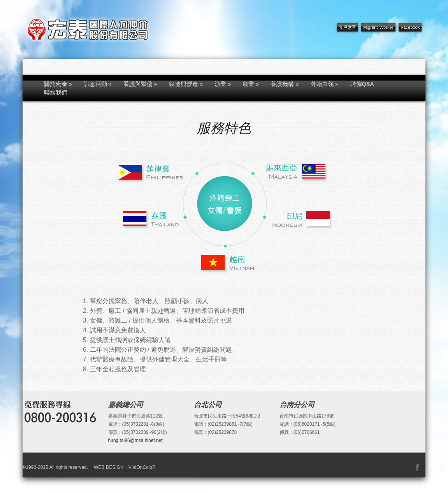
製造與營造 (186, 84)
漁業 (223, 84)
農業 (251, 84)
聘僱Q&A (362, 84)
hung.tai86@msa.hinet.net (135, 440)
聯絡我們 (56, 93)
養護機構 (285, 84)
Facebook (410, 27)
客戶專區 (347, 27)
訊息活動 (98, 84)
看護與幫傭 (140, 84)
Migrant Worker (378, 27)
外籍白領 (325, 84)
